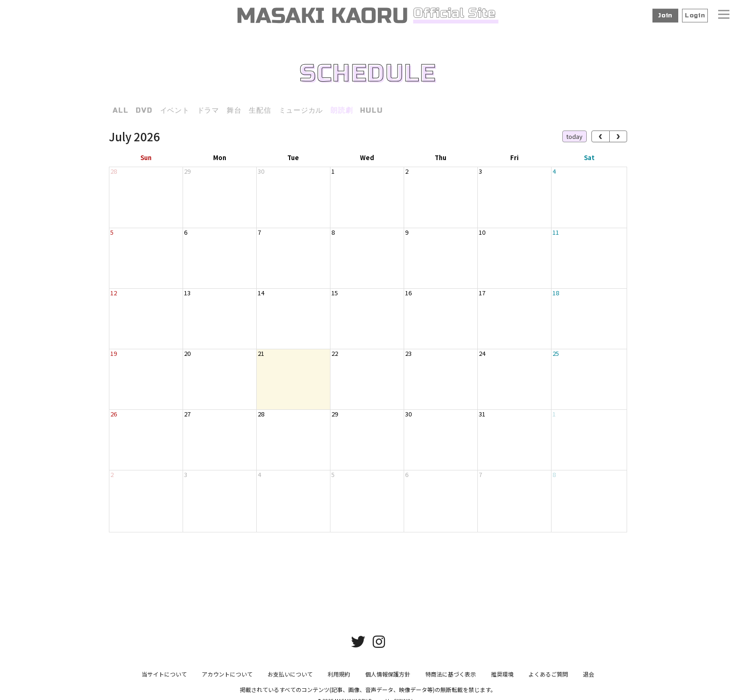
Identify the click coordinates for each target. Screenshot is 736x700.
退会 (589, 678)
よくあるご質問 (548, 678)
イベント (175, 110)
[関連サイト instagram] (379, 645)
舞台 (234, 110)
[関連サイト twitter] (358, 645)
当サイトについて (164, 678)
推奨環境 (502, 678)
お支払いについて (290, 678)
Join (665, 15)
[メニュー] (724, 15)
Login (695, 15)
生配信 (260, 110)
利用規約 (339, 678)
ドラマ (208, 110)
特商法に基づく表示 (451, 678)
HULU (371, 110)
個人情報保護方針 (388, 678)
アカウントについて (227, 678)
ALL (120, 110)
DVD (144, 110)
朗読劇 (341, 110)
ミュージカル (301, 110)
